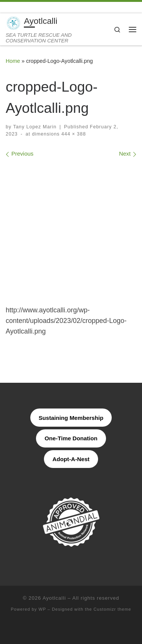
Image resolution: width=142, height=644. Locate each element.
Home (13, 61)
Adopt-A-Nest (71, 459)
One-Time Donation (71, 438)
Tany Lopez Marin (35, 127)
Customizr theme (112, 609)
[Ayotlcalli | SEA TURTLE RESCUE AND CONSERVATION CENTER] (13, 23)
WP (42, 609)
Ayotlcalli (55, 598)
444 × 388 (73, 134)
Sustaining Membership (71, 418)
